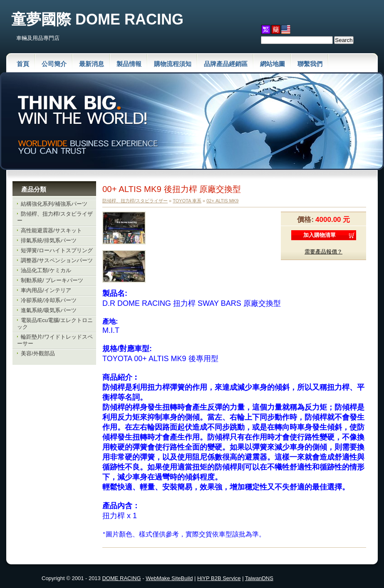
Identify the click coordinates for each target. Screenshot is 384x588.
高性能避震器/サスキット (51, 230)
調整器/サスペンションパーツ (57, 260)
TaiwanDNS (259, 578)
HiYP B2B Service (219, 578)
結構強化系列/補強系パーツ (54, 204)
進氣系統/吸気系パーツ (49, 310)
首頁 (23, 64)
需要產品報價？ (323, 252)
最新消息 (92, 64)
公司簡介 (54, 64)
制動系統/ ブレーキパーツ (52, 280)
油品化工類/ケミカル (46, 270)
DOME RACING (121, 578)
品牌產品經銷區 (226, 64)
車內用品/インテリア (46, 290)
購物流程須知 (173, 64)
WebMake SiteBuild (169, 578)
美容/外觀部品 (38, 353)
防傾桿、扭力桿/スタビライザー (135, 201)
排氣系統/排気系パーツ (49, 240)
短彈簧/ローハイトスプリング (57, 250)
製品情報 (129, 64)
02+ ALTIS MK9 (222, 201)
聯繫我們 (310, 64)
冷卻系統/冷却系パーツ (49, 300)
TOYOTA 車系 (187, 201)
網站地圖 (273, 64)
